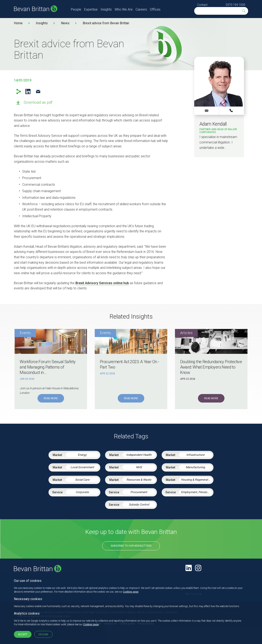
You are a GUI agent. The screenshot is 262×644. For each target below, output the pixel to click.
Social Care (82, 480)
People (76, 9)
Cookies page (131, 592)
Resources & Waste (139, 480)
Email (38, 92)
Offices (155, 9)
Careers (141, 9)
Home (18, 23)
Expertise (91, 9)
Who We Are (124, 9)
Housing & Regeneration (196, 480)
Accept (23, 634)
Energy (82, 455)
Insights (106, 9)
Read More (51, 398)
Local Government (82, 467)
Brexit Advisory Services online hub (102, 283)
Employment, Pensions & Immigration (196, 492)
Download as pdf (38, 102)
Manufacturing (195, 467)
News (65, 23)
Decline (43, 634)
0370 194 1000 (235, 5)
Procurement (139, 492)
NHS (139, 467)
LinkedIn (28, 92)
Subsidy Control (139, 505)
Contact (202, 5)
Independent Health (139, 455)
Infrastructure (195, 455)
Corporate (82, 492)
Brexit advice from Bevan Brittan (106, 23)
